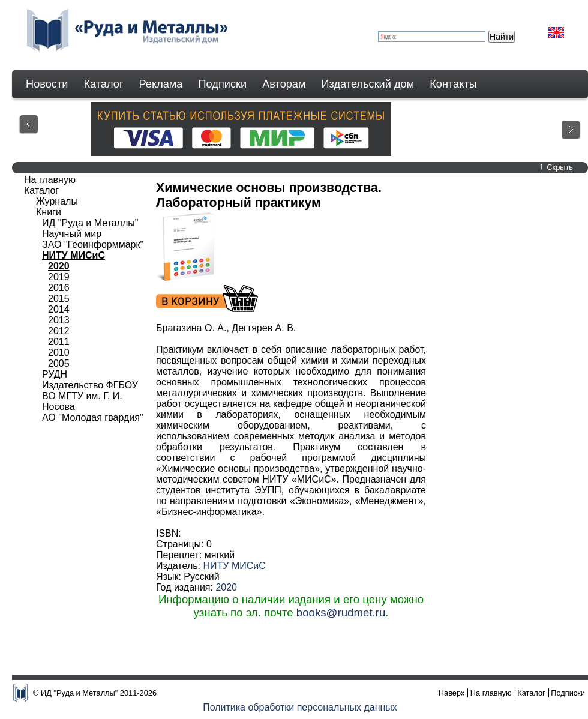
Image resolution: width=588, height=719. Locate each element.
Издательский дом (368, 84)
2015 (59, 299)
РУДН (55, 374)
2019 (59, 277)
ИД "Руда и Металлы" (90, 223)
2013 (59, 320)
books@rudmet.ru (341, 612)
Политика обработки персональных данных (300, 707)
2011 (59, 342)
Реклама (161, 84)
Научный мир (72, 234)
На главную (50, 180)
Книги (49, 212)
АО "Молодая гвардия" (93, 417)
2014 (59, 309)
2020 (226, 587)
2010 (59, 353)
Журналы (57, 201)
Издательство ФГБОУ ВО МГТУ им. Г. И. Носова (90, 396)
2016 (59, 288)
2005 (59, 363)
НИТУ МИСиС (234, 566)
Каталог (103, 84)
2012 (59, 331)
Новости (47, 84)
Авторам (284, 84)
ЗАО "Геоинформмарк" (93, 245)
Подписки (223, 84)
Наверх (452, 693)
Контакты (453, 84)
